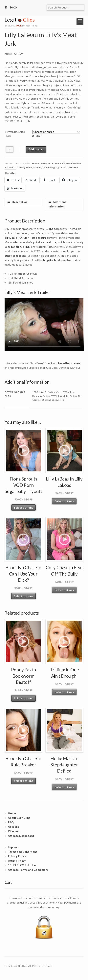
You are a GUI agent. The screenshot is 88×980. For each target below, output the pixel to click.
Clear (38, 136)
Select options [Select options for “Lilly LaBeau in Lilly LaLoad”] (64, 501)
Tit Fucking (48, 167)
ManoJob (60, 163)
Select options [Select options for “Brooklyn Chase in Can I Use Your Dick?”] (23, 596)
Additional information (58, 204)
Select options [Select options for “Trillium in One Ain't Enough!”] (64, 692)
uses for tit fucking (17, 247)
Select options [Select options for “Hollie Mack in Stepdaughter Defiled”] (64, 787)
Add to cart (36, 149)
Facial (44, 163)
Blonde (35, 163)
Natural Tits (11, 167)
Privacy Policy (17, 856)
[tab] (23, 202)
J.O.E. (51, 163)
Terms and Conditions (23, 852)
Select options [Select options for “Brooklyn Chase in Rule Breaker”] (23, 781)
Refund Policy (17, 861)
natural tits (49, 242)
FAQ (11, 822)
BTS (63, 167)
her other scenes (69, 363)
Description (19, 202)
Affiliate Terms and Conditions (28, 870)
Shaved (37, 167)
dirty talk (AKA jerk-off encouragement (31, 238)
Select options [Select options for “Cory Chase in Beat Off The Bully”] (64, 590)
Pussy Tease (25, 167)
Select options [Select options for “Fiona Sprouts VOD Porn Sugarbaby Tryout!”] (23, 507)
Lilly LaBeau (73, 167)
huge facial (50, 260)
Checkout (14, 831)
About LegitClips (19, 818)
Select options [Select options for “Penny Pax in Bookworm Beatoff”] (23, 698)
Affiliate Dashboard (21, 836)
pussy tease (12, 256)
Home (12, 813)
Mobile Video (73, 163)
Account (13, 827)
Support (13, 847)
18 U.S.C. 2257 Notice (22, 865)
